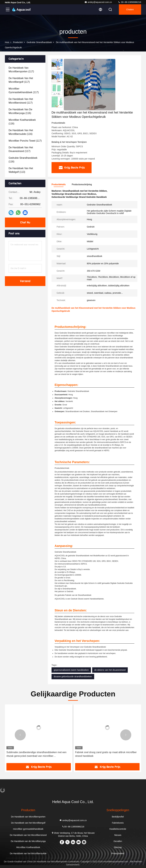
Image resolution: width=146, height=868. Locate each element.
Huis (7, 42)
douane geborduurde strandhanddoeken (73, 677)
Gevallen (118, 841)
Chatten (130, 9)
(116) (20, 111)
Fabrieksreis (118, 823)
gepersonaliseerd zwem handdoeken (71, 670)
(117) (21, 70)
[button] (57, 106)
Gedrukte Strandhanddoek (39, 42)
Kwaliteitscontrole (118, 829)
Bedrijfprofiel (118, 817)
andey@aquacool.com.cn (98, 2)
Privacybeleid (118, 853)
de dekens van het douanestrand (110, 670)
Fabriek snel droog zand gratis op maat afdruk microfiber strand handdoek (106, 754)
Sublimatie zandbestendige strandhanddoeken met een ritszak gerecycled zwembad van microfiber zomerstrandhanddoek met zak (36, 754)
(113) (21, 170)
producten (18, 42)
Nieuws (118, 835)
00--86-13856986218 (130, 2)
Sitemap (118, 847)
